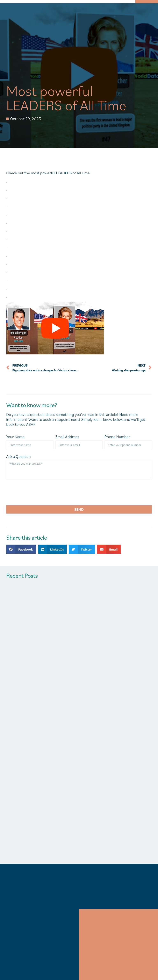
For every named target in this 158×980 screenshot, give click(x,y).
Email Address (67, 437)
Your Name (15, 437)
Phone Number (117, 437)
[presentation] (37, 493)
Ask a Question (19, 456)
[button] (21, 549)
